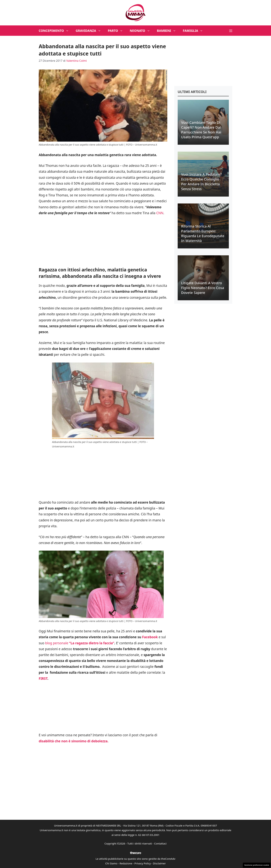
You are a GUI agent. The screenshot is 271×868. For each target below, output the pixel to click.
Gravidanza (90, 31)
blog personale (80, 643)
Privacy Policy (143, 863)
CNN (160, 213)
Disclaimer (159, 863)
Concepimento (55, 31)
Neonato (142, 31)
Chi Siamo (111, 863)
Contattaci (160, 843)
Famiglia (195, 31)
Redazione (126, 863)
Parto (117, 31)
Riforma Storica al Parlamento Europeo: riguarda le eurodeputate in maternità (203, 233)
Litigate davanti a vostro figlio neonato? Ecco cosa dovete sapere (203, 288)
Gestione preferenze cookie (257, 865)
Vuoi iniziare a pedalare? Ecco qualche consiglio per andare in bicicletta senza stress (201, 182)
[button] (231, 31)
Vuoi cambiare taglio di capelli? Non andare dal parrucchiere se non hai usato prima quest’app (201, 130)
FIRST (43, 679)
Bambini (168, 31)
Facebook (150, 637)
